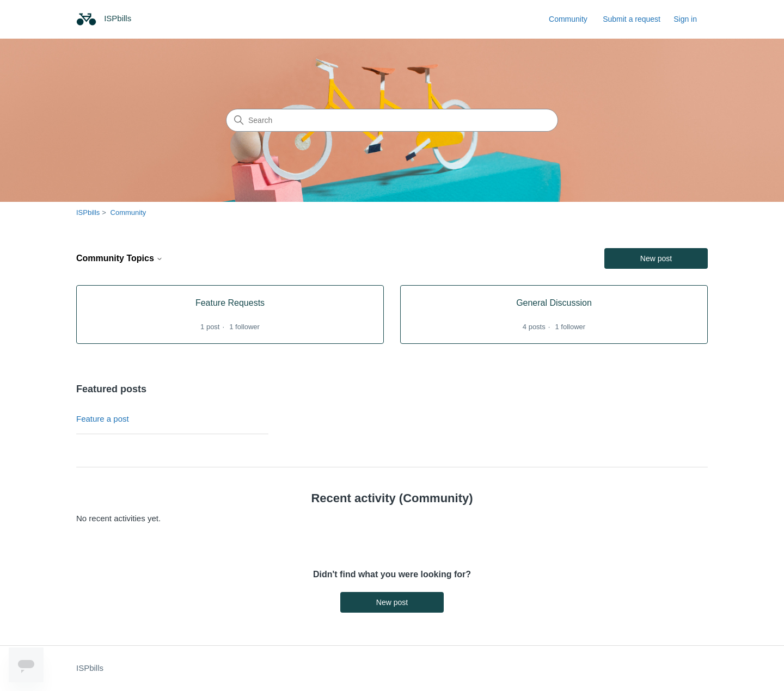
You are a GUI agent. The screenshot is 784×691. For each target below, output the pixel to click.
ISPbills (88, 212)
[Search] (392, 120)
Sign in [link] (685, 19)
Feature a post (103, 419)
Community (568, 19)
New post (656, 258)
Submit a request (632, 19)
